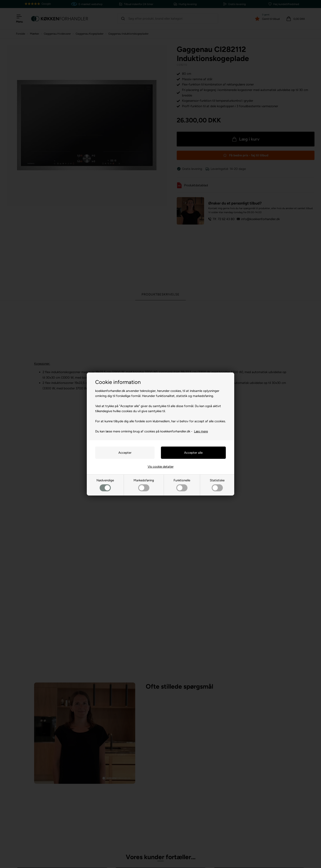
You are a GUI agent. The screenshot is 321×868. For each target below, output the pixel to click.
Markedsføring (144, 485)
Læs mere (201, 431)
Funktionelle (182, 485)
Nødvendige (105, 485)
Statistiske (217, 485)
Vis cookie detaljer (161, 467)
